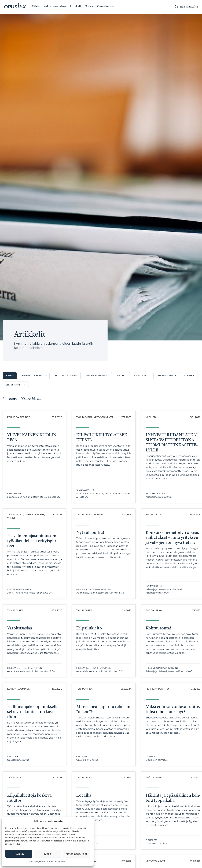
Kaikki (10, 375)
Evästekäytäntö (37, 862)
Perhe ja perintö (97, 375)
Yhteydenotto (105, 7)
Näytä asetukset (76, 854)
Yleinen (189, 375)
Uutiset (89, 7)
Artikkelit (76, 7)
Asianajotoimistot (55, 7)
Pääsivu (36, 7)
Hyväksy (19, 854)
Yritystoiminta (16, 385)
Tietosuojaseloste (56, 862)
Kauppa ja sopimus (34, 375)
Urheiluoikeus (166, 375)
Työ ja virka (140, 375)
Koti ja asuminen (66, 375)
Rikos (121, 375)
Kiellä (48, 854)
